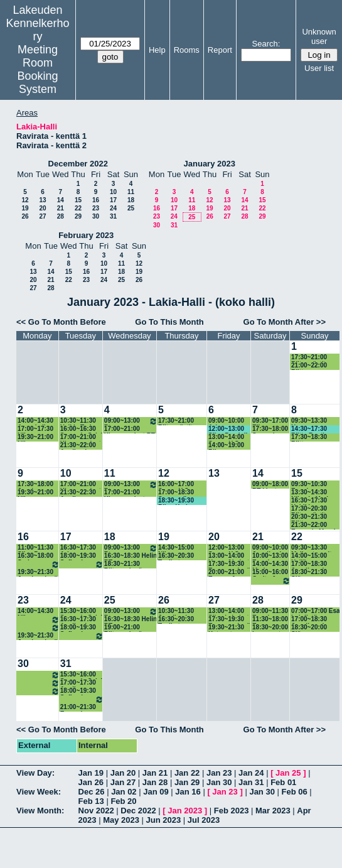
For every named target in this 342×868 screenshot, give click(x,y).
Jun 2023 (164, 820)
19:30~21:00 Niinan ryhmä (82, 699)
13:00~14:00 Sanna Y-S (226, 437)
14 (61, 200)
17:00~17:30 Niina (35, 429)
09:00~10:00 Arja (226, 421)
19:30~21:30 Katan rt (226, 628)
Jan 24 (251, 773)
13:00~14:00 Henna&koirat (229, 556)
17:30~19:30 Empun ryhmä (229, 564)
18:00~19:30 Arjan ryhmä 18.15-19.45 (39, 564)
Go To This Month (169, 322)
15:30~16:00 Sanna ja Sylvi (81, 611)
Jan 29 (187, 782)
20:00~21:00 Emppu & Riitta (226, 572)
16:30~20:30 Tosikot (176, 556)
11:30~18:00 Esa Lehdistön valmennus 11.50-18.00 (270, 620)
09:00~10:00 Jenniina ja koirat (270, 548)
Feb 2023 (232, 811)
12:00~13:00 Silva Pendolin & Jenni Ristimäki (230, 429)
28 (61, 216)
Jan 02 (124, 792)
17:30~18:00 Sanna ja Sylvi (270, 429)
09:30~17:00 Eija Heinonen (270, 421)
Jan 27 (123, 782)
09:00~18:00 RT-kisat (270, 485)
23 (96, 208)
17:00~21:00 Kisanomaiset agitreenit (81, 485)
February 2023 (86, 235)
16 (96, 200)
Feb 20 (123, 801)
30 (96, 216)
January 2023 (210, 164)
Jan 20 (123, 773)
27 (42, 216)
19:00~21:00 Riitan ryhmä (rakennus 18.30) (129, 628)
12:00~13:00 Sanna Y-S (226, 548)
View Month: (40, 811)
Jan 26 (91, 782)
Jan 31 (251, 782)
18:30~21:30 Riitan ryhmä (123, 564)
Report (220, 50)
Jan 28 (155, 782)
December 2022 (78, 164)
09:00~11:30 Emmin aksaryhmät (270, 611)
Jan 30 (219, 782)
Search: (266, 44)
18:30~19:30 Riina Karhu (176, 501)
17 (113, 200)
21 (61, 208)
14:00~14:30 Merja (270, 564)
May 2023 (121, 820)
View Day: (35, 773)
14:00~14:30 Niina (35, 611)
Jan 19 (91, 773)
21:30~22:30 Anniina (78, 493)
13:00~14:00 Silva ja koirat (228, 611)
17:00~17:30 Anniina (78, 683)
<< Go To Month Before (61, 322)
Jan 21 (155, 773)
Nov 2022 (96, 811)
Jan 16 (188, 792)
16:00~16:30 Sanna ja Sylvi (81, 429)
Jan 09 (156, 792)
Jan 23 (219, 773)
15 (78, 200)
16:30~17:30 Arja (78, 548)
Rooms (187, 50)
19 (25, 208)
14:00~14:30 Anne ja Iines (37, 421)
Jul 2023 (204, 820)
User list (319, 68)
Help (157, 50)
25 (131, 208)
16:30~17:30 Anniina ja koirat (78, 620)
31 (113, 216)
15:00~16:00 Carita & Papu (270, 572)
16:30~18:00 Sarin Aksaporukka (37, 556)
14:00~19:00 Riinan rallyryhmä (226, 446)
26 (25, 216)
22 (78, 208)
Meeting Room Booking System (38, 69)
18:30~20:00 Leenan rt (270, 628)
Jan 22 (187, 773)
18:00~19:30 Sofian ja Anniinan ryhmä (78, 556)
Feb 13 (91, 801)
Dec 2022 (138, 811)
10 (113, 192)
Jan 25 (288, 773)
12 (25, 200)
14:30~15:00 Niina (176, 548)
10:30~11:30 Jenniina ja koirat (176, 611)
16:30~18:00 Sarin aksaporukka (39, 620)
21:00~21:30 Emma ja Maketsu (78, 708)
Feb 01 (283, 782)
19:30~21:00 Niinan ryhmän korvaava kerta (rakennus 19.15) (35, 437)
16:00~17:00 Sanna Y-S (176, 485)
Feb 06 (295, 792)
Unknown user (319, 36)
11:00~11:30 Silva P (35, 548)
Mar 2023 (273, 811)
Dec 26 (92, 792)
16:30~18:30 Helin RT (131, 556)
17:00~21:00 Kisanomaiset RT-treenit (81, 437)
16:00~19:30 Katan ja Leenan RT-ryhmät (271, 581)
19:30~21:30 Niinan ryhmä (82, 564)
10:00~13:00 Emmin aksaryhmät (270, 556)
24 (113, 208)
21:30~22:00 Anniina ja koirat (78, 446)
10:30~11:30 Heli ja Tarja (78, 421)
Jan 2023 (185, 811)
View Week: (39, 792)
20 (42, 208)
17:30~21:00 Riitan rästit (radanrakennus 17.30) (182, 421)
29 (78, 216)
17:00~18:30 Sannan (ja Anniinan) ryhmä (183, 493)
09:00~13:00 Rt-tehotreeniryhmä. (131, 421)
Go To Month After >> (285, 322)
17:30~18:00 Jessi (35, 485)
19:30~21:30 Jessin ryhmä (38, 572)
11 (131, 192)
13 (42, 200)
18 (131, 200)
